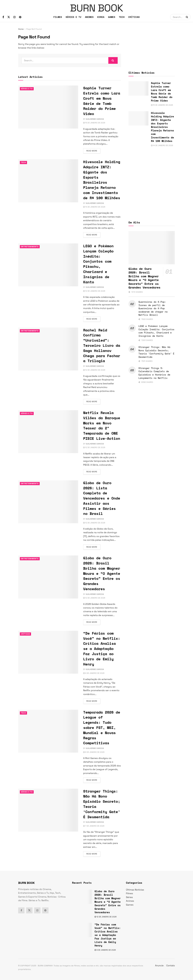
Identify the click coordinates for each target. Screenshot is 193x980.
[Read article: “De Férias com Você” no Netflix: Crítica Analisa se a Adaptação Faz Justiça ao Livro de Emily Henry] (48, 652)
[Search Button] (187, 17)
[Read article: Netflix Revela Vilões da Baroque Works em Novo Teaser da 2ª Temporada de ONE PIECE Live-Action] (48, 432)
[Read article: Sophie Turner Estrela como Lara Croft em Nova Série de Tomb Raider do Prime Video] (48, 107)
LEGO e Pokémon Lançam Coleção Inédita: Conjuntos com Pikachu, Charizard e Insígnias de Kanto (98, 264)
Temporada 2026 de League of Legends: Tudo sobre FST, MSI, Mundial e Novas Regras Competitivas (102, 728)
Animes (130, 901)
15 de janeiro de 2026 (94, 123)
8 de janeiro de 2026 (94, 752)
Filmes (129, 893)
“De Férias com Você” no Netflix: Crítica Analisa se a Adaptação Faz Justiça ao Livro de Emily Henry (102, 649)
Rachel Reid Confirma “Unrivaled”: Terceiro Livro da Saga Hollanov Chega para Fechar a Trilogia (102, 345)
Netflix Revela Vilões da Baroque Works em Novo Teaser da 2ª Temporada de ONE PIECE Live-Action (102, 425)
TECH (122, 17)
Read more (93, 151)
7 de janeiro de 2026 (94, 826)
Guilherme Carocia (95, 119)
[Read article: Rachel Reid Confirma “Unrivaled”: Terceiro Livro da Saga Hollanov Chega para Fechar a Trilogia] (48, 349)
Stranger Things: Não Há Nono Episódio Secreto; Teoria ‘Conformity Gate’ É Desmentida (102, 804)
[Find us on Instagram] (14, 17)
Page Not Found (34, 29)
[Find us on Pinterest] (20, 17)
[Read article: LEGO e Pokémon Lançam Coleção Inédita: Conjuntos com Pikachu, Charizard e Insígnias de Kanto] (48, 265)
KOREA (101, 17)
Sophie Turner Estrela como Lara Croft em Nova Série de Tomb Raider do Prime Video (102, 101)
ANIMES (89, 17)
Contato (171, 966)
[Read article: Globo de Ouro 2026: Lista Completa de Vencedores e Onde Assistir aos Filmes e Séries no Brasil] (48, 502)
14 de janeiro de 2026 (94, 207)
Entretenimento (30, 247)
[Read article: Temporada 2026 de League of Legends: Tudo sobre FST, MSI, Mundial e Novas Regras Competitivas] (48, 731)
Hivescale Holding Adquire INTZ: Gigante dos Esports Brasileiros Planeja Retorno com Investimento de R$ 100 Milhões (102, 180)
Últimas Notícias (135, 890)
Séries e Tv (27, 89)
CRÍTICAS (134, 17)
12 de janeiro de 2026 (94, 291)
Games (130, 905)
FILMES (58, 17)
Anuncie (159, 966)
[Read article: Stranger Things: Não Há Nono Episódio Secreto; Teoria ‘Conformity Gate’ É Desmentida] (48, 810)
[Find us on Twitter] (9, 17)
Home (21, 29)
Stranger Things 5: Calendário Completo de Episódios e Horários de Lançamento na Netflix (154, 373)
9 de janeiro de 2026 (94, 673)
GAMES (112, 17)
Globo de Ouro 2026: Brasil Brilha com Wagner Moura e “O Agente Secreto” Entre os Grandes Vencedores (102, 573)
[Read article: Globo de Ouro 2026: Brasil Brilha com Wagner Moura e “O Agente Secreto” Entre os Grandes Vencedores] (48, 577)
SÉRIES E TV (73, 17)
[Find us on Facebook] (3, 17)
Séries (129, 897)
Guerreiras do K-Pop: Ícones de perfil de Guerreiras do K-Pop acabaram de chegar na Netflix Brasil (153, 308)
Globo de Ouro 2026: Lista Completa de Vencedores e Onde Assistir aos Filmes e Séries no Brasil (102, 498)
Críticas (25, 634)
